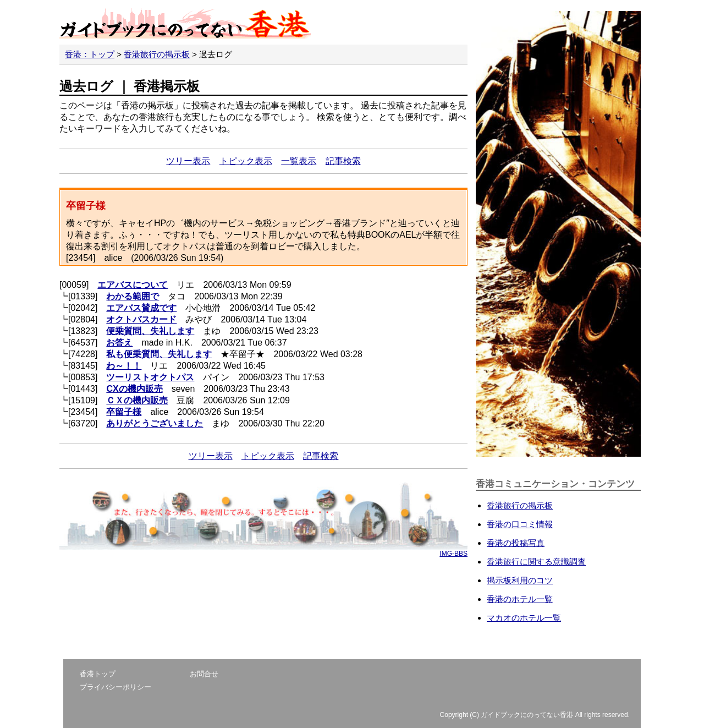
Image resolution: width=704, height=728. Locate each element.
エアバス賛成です (141, 308)
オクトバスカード (141, 319)
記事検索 (343, 161)
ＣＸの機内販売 (137, 400)
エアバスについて (133, 285)
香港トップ (98, 674)
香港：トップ (90, 54)
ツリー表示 (188, 161)
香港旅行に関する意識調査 (536, 562)
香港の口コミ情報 (520, 524)
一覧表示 (299, 161)
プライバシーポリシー (116, 687)
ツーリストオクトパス (150, 377)
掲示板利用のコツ (520, 580)
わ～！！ (124, 366)
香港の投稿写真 (516, 543)
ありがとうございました (155, 423)
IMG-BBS (453, 554)
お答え (119, 343)
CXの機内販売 (134, 389)
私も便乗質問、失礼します (159, 354)
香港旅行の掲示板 (157, 54)
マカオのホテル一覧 (524, 618)
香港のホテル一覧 (520, 599)
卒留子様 (124, 412)
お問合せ (204, 674)
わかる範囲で (133, 296)
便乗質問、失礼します (150, 331)
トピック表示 (246, 161)
